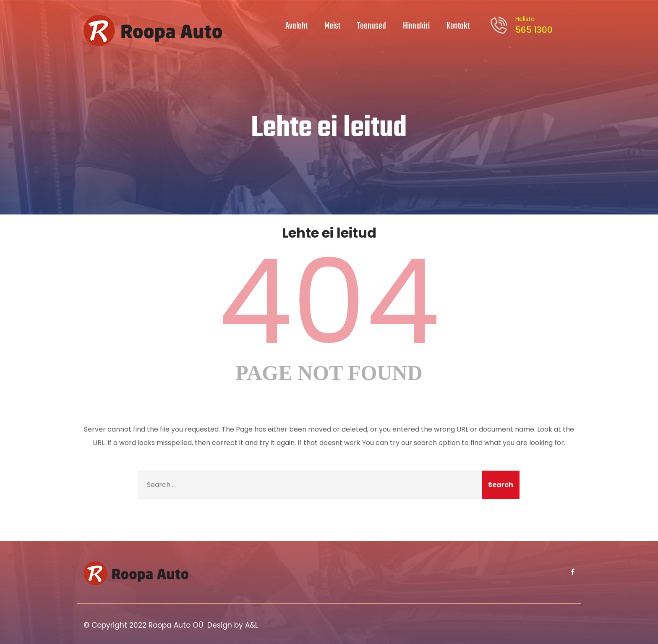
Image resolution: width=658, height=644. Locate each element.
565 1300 (533, 25)
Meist (332, 26)
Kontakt (458, 26)
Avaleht (296, 26)
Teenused (372, 26)
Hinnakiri (416, 26)
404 (329, 302)
